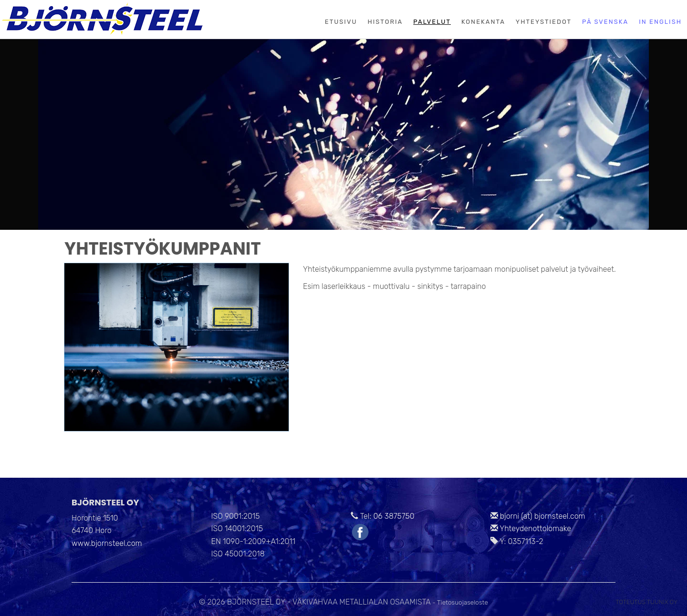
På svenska (605, 22)
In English (660, 22)
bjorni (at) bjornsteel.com (543, 516)
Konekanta (483, 22)
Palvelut (432, 22)
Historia (385, 22)
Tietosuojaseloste (463, 602)
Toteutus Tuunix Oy (647, 602)
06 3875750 (394, 516)
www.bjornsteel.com (107, 543)
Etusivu (341, 22)
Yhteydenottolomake (535, 529)
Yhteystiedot (544, 22)
